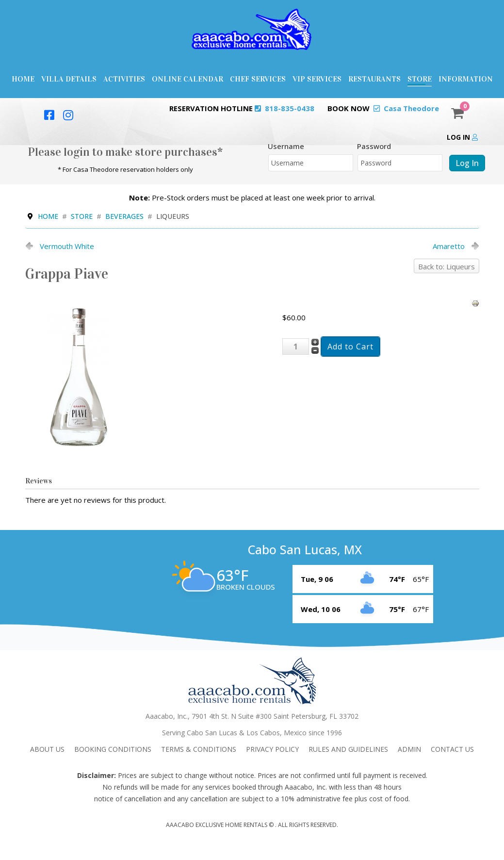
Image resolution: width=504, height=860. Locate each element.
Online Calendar (187, 79)
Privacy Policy (272, 749)
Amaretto (449, 246)
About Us (47, 749)
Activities (124, 79)
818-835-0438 (290, 108)
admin (409, 749)
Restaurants (374, 79)
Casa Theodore (411, 108)
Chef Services (258, 79)
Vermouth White (67, 246)
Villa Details (69, 79)
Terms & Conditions (199, 749)
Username (286, 146)
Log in (462, 137)
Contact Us (452, 749)
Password (374, 146)
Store (420, 79)
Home (23, 79)
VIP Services (317, 79)
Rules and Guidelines (348, 749)
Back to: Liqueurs (447, 266)
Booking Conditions (113, 749)
